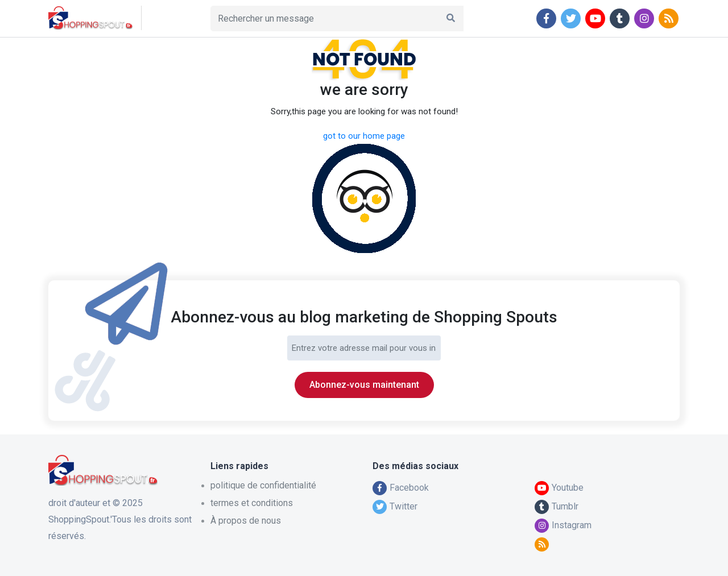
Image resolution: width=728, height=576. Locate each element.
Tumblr (557, 506)
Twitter (395, 506)
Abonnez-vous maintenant (364, 385)
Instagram (563, 525)
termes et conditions (252, 503)
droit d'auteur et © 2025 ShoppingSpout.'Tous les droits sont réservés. (120, 519)
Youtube (559, 488)
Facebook (401, 488)
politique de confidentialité (263, 485)
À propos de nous (246, 521)
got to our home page (364, 136)
